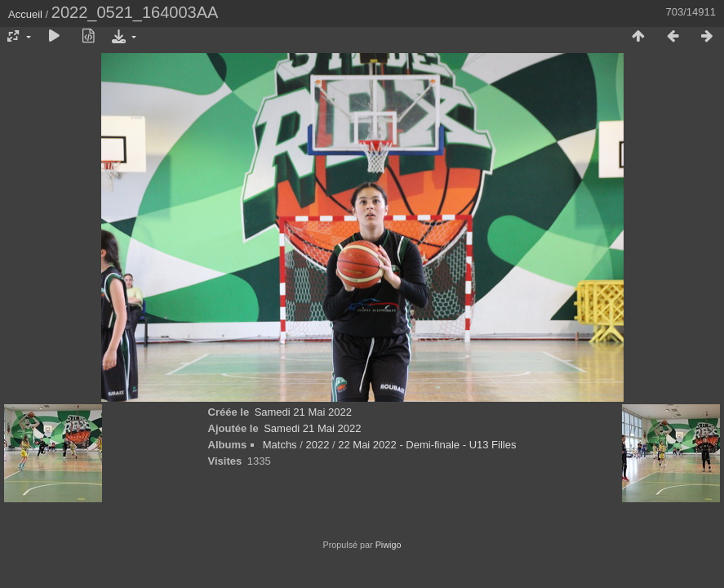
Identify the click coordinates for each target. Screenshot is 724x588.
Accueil (25, 14)
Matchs (280, 445)
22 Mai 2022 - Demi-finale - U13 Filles (427, 445)
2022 (317, 445)
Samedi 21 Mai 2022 (303, 412)
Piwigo (389, 545)
